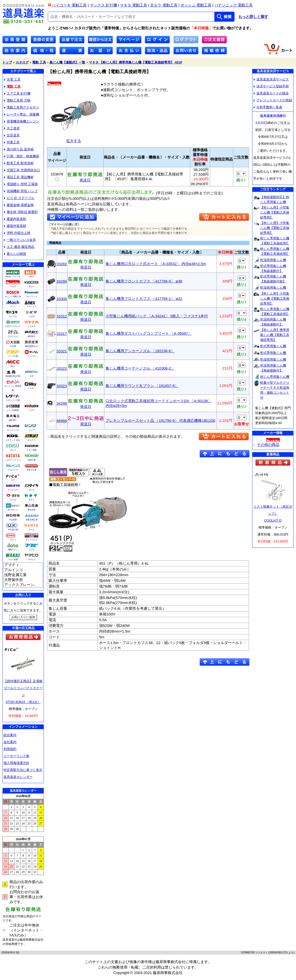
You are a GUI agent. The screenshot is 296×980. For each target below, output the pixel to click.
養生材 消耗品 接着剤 (21, 212)
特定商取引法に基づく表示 (23, 770)
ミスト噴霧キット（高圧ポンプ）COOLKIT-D (273, 514)
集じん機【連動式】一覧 (67, 62)
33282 (62, 264)
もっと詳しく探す (253, 17)
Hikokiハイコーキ (13, 277)
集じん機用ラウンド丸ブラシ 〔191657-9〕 (142, 386)
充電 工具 (12, 80)
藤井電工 (13, 420)
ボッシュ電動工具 (13, 297)
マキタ (13, 287)
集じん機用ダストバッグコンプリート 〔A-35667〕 (149, 333)
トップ (7, 62)
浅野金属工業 (32, 520)
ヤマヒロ (32, 560)
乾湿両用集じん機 (273, 260)
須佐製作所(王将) (13, 376)
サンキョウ (13, 490)
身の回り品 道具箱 (19, 149)
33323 (62, 386)
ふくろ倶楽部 (13, 410)
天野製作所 (23, 580)
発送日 (85, 178)
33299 (62, 281)
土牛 (32, 376)
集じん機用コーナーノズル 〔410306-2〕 (140, 368)
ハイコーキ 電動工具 (69, 5)
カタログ (22, 62)
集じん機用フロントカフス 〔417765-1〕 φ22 (144, 299)
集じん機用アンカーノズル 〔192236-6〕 (140, 351)
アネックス (32, 306)
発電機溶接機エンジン (22, 121)
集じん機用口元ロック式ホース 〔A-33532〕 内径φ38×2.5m (156, 264)
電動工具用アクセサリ (22, 107)
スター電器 (32, 450)
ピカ (13, 480)
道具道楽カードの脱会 (271, 93)
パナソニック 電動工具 (234, 5)
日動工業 (32, 460)
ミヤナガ (32, 326)
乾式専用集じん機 (273, 346)
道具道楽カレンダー (18, 777)
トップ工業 (13, 356)
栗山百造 (32, 510)
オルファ (32, 440)
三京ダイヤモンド (13, 326)
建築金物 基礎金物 (19, 205)
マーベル (32, 356)
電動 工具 (39, 62)
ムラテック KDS (13, 440)
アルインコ (13, 470)
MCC (13, 366)
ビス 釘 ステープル (19, 198)
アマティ (23, 565)
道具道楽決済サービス (271, 79)
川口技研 (13, 520)
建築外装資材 (15, 226)
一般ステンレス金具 (20, 240)
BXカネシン (13, 510)
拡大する (74, 139)
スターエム (13, 336)
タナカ (13, 500)
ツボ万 (32, 316)
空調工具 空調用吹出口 (22, 170)
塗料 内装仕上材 (17, 233)
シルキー (32, 388)
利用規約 (10, 749)
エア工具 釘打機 (17, 93)
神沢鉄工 (32, 336)
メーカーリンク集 (16, 756)
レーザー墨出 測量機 (22, 114)
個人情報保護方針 (16, 763)
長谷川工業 (32, 470)
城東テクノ (13, 550)
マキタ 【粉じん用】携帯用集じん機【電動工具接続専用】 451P (136, 62)
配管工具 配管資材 (19, 163)
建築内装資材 (15, 219)
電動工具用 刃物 (17, 100)
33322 (62, 368)
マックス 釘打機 (103, 5)
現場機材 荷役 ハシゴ (21, 191)
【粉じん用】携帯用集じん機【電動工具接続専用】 (275, 335)
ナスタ (32, 530)
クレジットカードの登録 (273, 100)
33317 (62, 334)
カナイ (32, 500)
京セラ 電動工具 (164, 5)
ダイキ (32, 490)
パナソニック (32, 297)
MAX (31, 277)
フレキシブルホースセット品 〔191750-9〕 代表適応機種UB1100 (160, 420)
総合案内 (10, 735)
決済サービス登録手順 (271, 86)
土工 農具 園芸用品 (19, 247)
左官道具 (12, 135)
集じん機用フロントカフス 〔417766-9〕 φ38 (144, 281)
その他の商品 (268, 445)
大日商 (13, 346)
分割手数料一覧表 (268, 107)
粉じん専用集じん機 (275, 377)
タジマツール (13, 430)
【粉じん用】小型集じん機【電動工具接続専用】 (275, 212)
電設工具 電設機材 (19, 177)
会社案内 (10, 742)
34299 (62, 403)
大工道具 (12, 128)
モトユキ (13, 316)
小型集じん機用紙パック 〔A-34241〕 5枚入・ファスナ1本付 (157, 316)
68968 (62, 421)
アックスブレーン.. (23, 585)
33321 (62, 351)
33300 (62, 299)
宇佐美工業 (13, 530)
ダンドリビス (32, 540)
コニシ (13, 540)
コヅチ (32, 410)
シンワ (32, 430)
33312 (62, 316)
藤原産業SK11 (32, 346)
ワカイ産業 (13, 560)
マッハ (13, 306)
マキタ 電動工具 (134, 5)
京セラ (32, 287)
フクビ (32, 550)
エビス (13, 450)
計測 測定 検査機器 (22, 156)
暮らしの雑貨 (15, 254)
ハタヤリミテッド (13, 460)
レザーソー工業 (13, 400)
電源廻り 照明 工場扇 (21, 184)
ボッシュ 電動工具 (196, 5)
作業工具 (12, 142)
